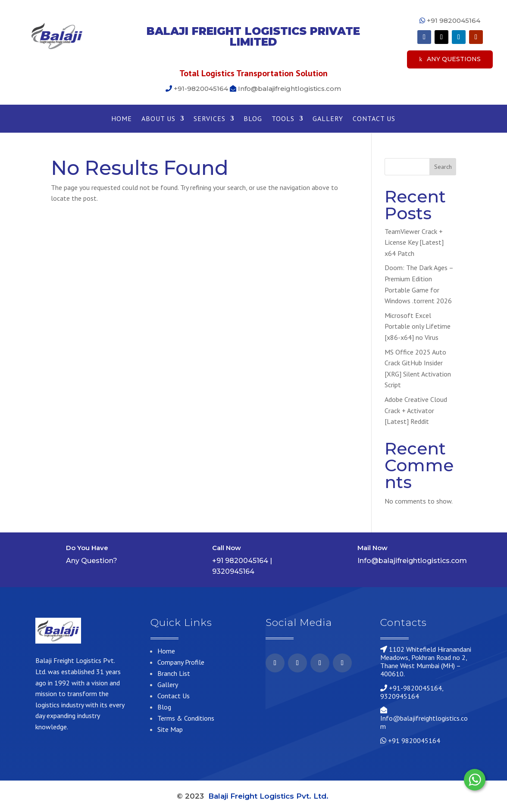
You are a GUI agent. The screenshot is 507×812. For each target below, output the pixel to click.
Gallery (328, 119)
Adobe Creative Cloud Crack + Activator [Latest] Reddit (416, 410)
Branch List (174, 673)
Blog (253, 119)
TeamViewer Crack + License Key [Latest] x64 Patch (414, 242)
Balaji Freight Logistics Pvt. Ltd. (269, 796)
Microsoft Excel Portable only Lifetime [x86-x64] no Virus (418, 326)
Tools (283, 119)
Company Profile (181, 662)
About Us (158, 119)
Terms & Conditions (186, 718)
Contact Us (374, 119)
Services (210, 119)
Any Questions (454, 59)
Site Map (170, 729)
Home (122, 119)
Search (443, 167)
